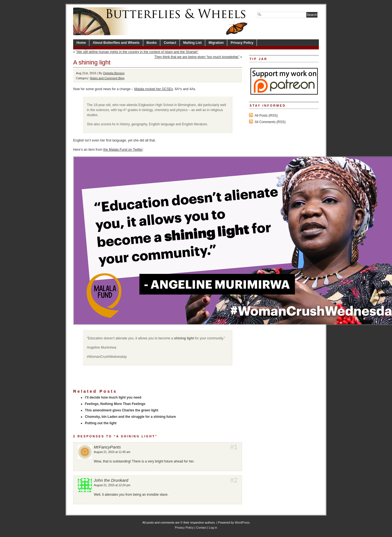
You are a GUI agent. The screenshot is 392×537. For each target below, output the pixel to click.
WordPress (242, 522)
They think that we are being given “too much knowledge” (197, 57)
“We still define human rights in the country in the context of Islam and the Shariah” (137, 52)
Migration (216, 43)
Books (152, 43)
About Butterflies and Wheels (116, 43)
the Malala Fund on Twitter (123, 150)
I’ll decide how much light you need (113, 397)
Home (81, 43)
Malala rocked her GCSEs (154, 89)
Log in (213, 528)
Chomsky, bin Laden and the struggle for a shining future (130, 417)
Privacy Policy (242, 43)
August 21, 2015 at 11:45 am (112, 452)
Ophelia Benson (114, 73)
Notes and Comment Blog (107, 78)
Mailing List (192, 43)
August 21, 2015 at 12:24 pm (112, 485)
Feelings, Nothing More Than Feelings (115, 404)
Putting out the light (101, 423)
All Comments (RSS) (270, 122)
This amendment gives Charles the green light (122, 410)
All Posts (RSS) (266, 116)
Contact (170, 43)
